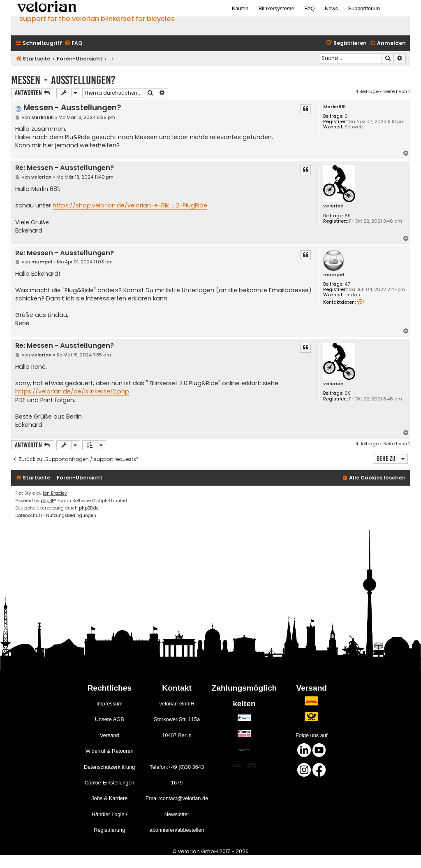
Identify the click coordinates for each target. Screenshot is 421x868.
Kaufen (240, 8)
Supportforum (364, 8)
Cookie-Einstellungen (110, 783)
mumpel (334, 275)
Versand (110, 735)
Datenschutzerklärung (109, 767)
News (331, 8)
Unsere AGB (110, 719)
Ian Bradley (55, 493)
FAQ (310, 8)
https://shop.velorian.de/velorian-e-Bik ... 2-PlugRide (130, 205)
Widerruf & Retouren (110, 751)
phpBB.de (89, 508)
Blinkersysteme (276, 8)
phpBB (47, 501)
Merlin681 (334, 107)
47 (347, 284)
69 (348, 216)
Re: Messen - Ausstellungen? (65, 168)
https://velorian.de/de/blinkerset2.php (72, 391)
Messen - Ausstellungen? (63, 80)
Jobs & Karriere (109, 798)
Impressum (110, 704)
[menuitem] (73, 43)
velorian (333, 206)
